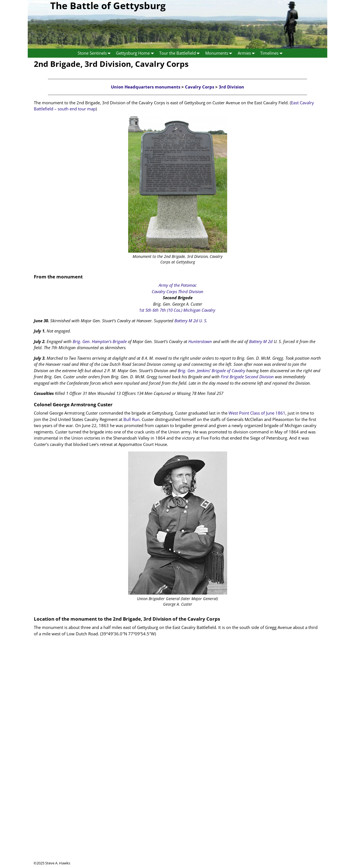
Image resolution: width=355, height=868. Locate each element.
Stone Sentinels (95, 53)
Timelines (272, 53)
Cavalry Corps (200, 87)
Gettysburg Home (136, 53)
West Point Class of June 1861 (257, 413)
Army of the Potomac (178, 285)
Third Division (191, 291)
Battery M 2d (261, 341)
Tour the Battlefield (181, 53)
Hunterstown (200, 341)
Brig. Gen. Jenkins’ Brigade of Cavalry (211, 370)
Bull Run (131, 419)
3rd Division (231, 87)
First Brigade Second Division (247, 377)
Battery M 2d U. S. (191, 321)
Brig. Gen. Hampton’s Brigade (100, 341)
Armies (248, 53)
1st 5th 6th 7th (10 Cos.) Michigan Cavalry (177, 310)
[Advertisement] (177, 822)
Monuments (220, 53)
